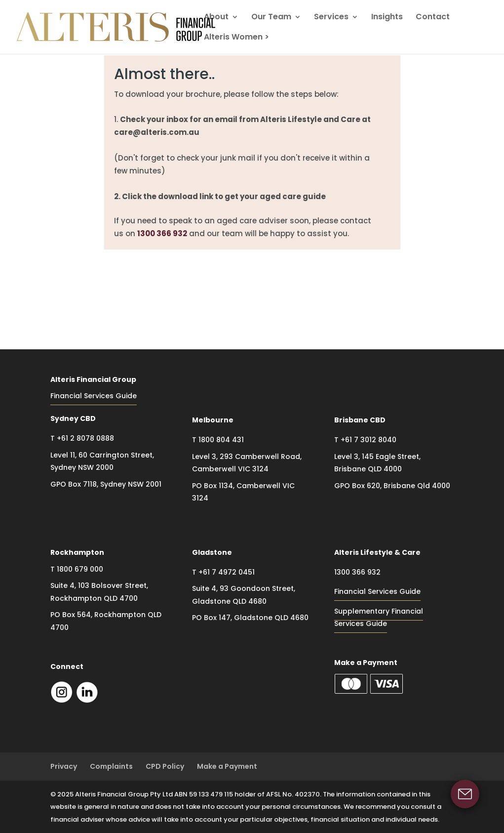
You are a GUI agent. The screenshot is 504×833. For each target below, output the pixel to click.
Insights (387, 18)
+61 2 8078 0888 (85, 438)
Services (331, 18)
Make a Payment (227, 766)
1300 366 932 (162, 233)
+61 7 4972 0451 (227, 572)
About (216, 18)
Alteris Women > (236, 38)
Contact (433, 18)
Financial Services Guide (94, 396)
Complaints (111, 766)
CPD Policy (165, 766)
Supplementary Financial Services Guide (379, 618)
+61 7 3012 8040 (368, 440)
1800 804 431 (221, 440)
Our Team (271, 18)
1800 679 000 (80, 569)
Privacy (64, 766)
